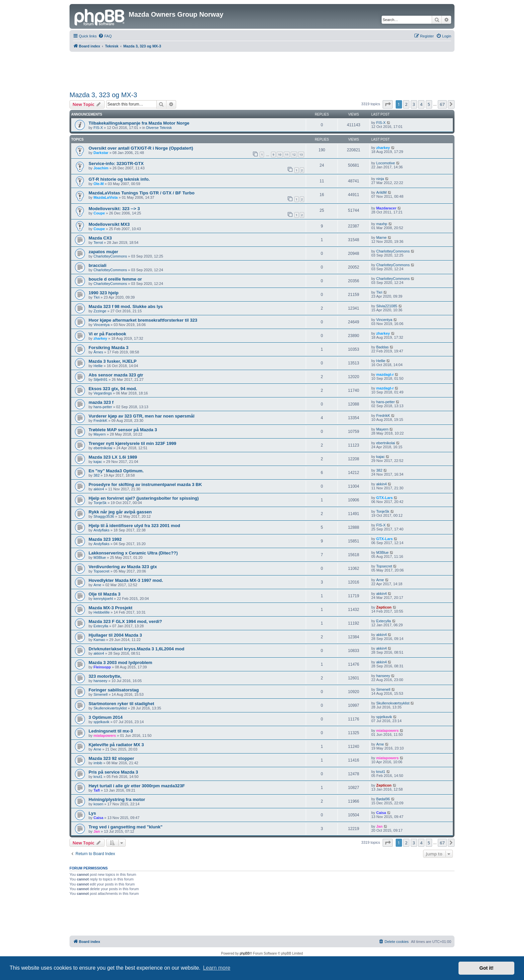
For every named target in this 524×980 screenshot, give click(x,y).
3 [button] (414, 104)
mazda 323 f (101, 402)
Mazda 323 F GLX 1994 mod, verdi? (125, 621)
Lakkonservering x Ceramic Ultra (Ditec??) (133, 553)
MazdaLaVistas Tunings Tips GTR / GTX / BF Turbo (142, 193)
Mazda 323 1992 (105, 539)
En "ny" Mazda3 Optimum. (116, 471)
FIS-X (98, 128)
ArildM (381, 192)
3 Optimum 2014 (106, 717)
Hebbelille (102, 612)
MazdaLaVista (106, 197)
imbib (98, 763)
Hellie (98, 366)
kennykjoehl (103, 599)
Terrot (98, 242)
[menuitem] (105, 36)
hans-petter (103, 407)
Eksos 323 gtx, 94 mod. (113, 389)
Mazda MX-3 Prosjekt (110, 608)
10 (280, 154)
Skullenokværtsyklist (110, 708)
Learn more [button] (217, 968)
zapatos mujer (103, 252)
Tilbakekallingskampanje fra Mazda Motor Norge (139, 123)
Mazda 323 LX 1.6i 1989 (113, 457)
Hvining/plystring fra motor (117, 799)
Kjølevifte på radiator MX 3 (116, 745)
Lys (92, 813)
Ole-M (99, 184)
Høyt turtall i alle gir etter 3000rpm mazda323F (137, 786)
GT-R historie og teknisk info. (119, 179)
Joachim (101, 168)
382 (97, 475)
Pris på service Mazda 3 (113, 772)
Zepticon (384, 607)
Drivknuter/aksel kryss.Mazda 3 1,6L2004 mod (137, 649)
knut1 (98, 777)
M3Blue (100, 557)
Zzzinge (100, 311)
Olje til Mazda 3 (104, 594)
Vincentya (102, 325)
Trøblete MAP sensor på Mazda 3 (123, 430)
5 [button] (429, 104)
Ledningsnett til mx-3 (111, 731)
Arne (97, 585)
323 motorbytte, (105, 676)
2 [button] (406, 104)
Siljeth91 (101, 379)
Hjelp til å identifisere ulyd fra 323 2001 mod (134, 526)
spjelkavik (102, 722)
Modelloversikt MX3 (109, 224)
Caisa (98, 818)
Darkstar (101, 153)
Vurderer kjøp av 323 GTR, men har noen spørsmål (142, 416)
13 (301, 154)
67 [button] (442, 104)
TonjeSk (100, 503)
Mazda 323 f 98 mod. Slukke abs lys (126, 306)
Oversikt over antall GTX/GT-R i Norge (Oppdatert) (141, 148)
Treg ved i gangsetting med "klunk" (125, 827)
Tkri (97, 297)
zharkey (383, 148)
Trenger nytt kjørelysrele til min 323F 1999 (132, 443)
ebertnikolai (103, 448)
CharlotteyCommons (110, 256)
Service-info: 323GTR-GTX (116, 164)
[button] (388, 104)
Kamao (99, 640)
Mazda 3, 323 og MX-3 (103, 95)
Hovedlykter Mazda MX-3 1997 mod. (126, 580)
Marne (381, 237)
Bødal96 (383, 799)
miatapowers (105, 736)
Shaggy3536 (104, 516)
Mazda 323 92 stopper (111, 758)
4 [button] (421, 104)
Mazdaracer (386, 208)
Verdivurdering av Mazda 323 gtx (123, 567)
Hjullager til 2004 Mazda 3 (115, 635)
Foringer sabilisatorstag (114, 690)
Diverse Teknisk (159, 128)
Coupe (99, 213)
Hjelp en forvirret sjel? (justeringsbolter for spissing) (144, 498)
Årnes (98, 352)
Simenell (101, 694)
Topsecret (102, 571)
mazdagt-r (385, 374)
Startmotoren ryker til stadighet (121, 704)
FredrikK (101, 421)
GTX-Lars (385, 498)
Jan (97, 831)
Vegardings (103, 393)
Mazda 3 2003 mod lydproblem (120, 663)
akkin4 (99, 489)
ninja (380, 179)
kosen (98, 804)
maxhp (382, 224)
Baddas (382, 347)
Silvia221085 (387, 306)
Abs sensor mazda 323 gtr (116, 375)
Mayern (100, 434)
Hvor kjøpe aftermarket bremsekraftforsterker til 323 (143, 320)
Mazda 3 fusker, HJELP (113, 361)
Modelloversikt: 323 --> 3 (114, 209)
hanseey (101, 681)
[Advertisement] (262, 70)
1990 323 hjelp (103, 293)
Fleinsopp (102, 667)
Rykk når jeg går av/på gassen (120, 512)
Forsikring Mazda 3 (108, 348)
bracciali (98, 265)
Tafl (97, 790)
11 (287, 154)
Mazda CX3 (100, 238)
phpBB (245, 953)
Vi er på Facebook (107, 334)
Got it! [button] (487, 968)
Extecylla (101, 626)
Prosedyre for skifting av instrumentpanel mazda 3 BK (145, 484)
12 (294, 154)
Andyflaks (102, 530)
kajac (98, 462)
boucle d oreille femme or (115, 279)
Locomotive (386, 163)
